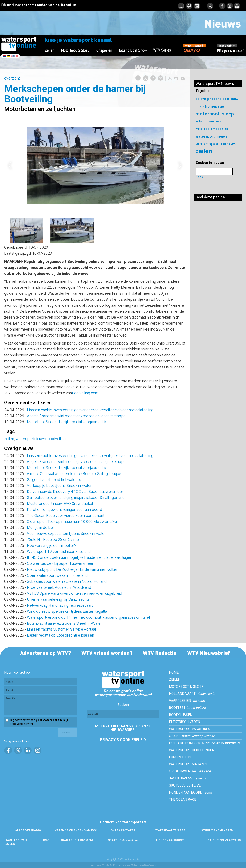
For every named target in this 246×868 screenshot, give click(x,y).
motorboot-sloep (215, 114)
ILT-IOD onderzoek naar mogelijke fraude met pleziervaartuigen (80, 558)
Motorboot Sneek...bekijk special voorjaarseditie (67, 422)
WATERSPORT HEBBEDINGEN (192, 750)
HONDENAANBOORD (170, 840)
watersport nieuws (212, 136)
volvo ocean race (209, 121)
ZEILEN (175, 680)
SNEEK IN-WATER (123, 830)
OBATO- (192, 736)
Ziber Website (103, 865)
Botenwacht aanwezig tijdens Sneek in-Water (64, 623)
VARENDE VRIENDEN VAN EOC (76, 830)
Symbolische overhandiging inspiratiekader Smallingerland (76, 498)
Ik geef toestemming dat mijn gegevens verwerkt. (39, 722)
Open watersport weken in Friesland (57, 576)
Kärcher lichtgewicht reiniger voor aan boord (64, 510)
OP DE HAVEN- (190, 771)
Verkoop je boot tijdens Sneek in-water (59, 486)
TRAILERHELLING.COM (77, 840)
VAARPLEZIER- (187, 701)
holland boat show (224, 99)
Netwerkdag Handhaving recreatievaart (60, 606)
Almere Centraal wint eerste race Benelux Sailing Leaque (74, 474)
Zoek (199, 177)
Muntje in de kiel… (41, 528)
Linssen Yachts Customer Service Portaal (61, 629)
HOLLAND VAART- (192, 694)
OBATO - (123, 840)
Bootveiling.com (85, 393)
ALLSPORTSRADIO (28, 830)
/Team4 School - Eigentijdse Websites (141, 865)
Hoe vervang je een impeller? (52, 546)
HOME (174, 673)
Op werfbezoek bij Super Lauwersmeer (60, 564)
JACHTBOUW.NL (17, 840)
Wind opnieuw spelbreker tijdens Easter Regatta (67, 611)
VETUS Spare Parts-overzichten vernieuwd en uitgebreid (74, 594)
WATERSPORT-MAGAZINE (189, 764)
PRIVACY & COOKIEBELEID (123, 740)
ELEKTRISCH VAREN (184, 722)
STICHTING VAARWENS (224, 840)
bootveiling (57, 439)
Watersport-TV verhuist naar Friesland (59, 552)
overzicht (12, 78)
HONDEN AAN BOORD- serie (190, 793)
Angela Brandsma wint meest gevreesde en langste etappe (76, 416)
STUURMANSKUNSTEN (217, 830)
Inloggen (92, 865)
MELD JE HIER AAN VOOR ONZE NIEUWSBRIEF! (123, 728)
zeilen (9, 439)
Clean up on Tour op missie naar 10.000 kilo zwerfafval (72, 522)
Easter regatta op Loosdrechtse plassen (61, 635)
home (200, 106)
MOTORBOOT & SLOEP (186, 687)
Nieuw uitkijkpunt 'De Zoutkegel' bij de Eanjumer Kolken (73, 570)
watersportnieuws (31, 439)
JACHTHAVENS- (187, 778)
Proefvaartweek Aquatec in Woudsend (59, 588)
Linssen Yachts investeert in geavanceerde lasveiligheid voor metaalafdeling (90, 410)
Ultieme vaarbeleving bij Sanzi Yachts (58, 600)
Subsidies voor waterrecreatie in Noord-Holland (67, 582)
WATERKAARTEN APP (170, 830)
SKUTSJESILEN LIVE (185, 785)
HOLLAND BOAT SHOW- (205, 743)
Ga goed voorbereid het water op (55, 480)
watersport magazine (212, 129)
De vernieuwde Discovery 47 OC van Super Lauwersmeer (75, 492)
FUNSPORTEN (180, 757)
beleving (202, 99)
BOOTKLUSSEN (181, 715)
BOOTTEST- (187, 708)
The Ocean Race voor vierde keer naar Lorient (66, 516)
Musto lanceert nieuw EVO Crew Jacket (60, 504)
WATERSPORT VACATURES (190, 729)
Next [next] (180, 166)
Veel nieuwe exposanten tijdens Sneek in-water (66, 534)
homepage (215, 106)
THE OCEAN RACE (183, 800)
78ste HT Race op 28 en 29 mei (53, 540)
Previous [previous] (10, 166)
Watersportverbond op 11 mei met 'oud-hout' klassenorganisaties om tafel (88, 617)
